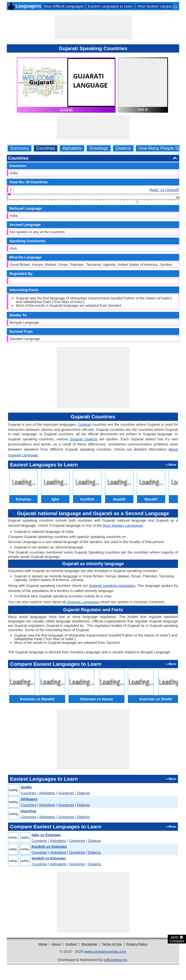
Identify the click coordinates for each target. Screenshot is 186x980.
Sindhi (26, 787)
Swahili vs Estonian (49, 858)
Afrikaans (29, 799)
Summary (20, 148)
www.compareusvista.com (105, 951)
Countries (46, 148)
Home (43, 944)
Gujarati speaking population (112, 586)
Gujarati (66, 109)
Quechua (28, 811)
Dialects (123, 148)
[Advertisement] (93, 27)
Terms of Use (112, 944)
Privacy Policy (137, 944)
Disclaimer (89, 944)
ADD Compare (177, 939)
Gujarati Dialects (84, 439)
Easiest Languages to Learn (111, 6)
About (56, 944)
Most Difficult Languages (64, 6)
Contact (71, 944)
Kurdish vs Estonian (49, 846)
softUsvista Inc (115, 960)
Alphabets (72, 148)
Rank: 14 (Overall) (164, 190)
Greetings (99, 148)
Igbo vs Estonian (46, 835)
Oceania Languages (83, 602)
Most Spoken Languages (158, 6)
